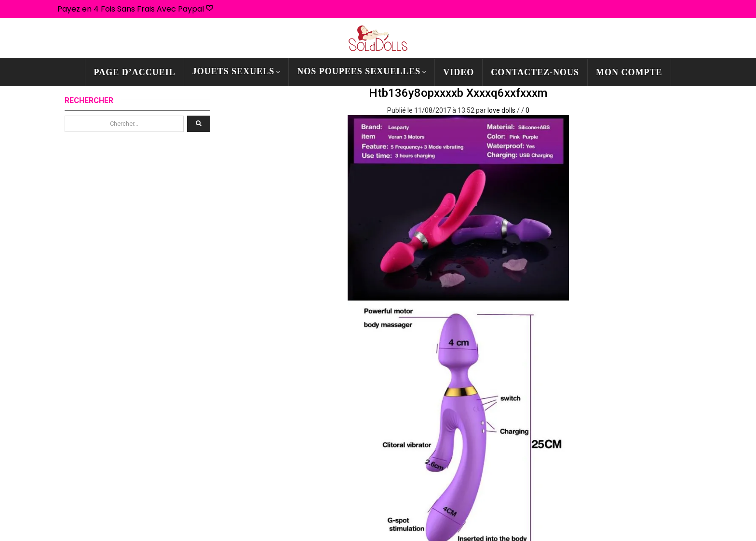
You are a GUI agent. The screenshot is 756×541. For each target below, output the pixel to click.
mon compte (629, 72)
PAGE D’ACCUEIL (134, 72)
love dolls (501, 110)
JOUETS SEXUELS (234, 71)
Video (459, 72)
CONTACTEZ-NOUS (535, 72)
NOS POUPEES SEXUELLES (359, 71)
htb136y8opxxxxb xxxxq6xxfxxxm (458, 93)
